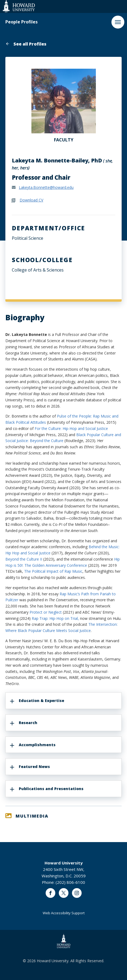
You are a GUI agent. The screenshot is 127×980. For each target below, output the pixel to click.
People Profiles (21, 22)
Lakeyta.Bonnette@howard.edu (46, 187)
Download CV (31, 200)
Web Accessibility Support (64, 913)
